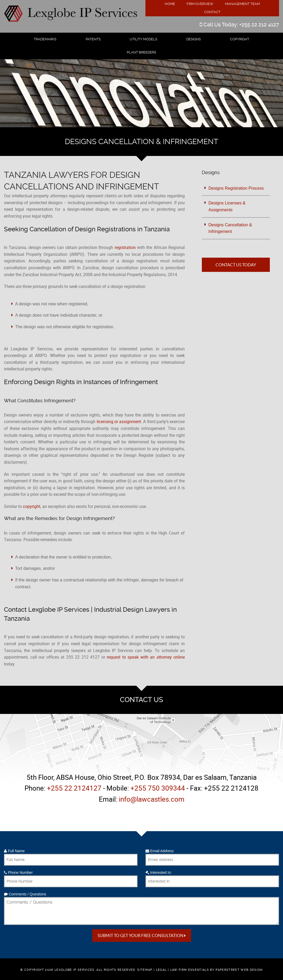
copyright (32, 506)
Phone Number (18, 873)
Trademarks (45, 39)
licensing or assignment (119, 422)
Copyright (240, 39)
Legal (161, 970)
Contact (212, 12)
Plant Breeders (142, 52)
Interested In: (159, 873)
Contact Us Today (236, 265)
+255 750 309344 (158, 788)
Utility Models (143, 39)
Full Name (14, 851)
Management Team (242, 4)
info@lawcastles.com (152, 799)
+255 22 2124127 (74, 788)
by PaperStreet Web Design (236, 970)
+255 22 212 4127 (259, 24)
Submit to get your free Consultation (142, 935)
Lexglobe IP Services (75, 970)
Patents (93, 39)
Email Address (160, 851)
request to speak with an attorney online (146, 657)
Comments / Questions (25, 894)
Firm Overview (200, 4)
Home (170, 4)
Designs (194, 39)
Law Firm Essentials (190, 970)
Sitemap (145, 970)
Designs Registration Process (236, 188)
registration (125, 247)
